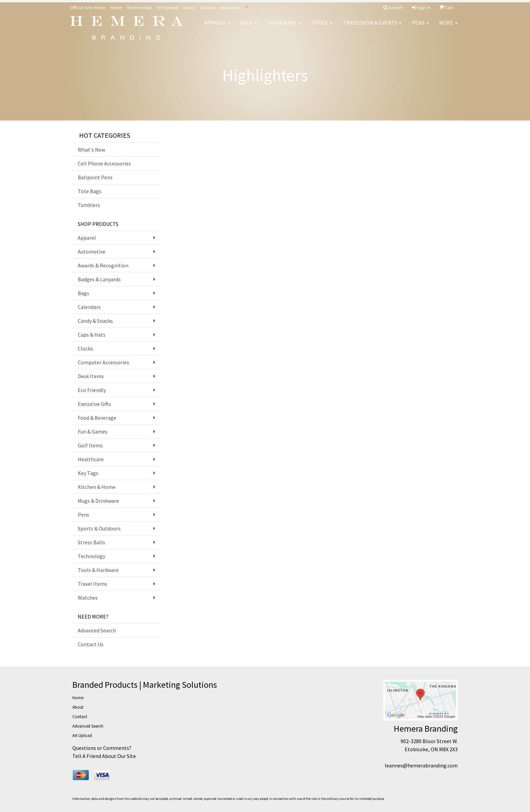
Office (322, 27)
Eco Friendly (92, 390)
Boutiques (231, 7)
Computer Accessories (103, 362)
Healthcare (91, 459)
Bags (249, 27)
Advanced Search (97, 630)
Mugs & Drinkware (98, 501)
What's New (91, 150)
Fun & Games (93, 431)
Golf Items (90, 445)
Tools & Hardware (98, 570)
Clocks (85, 348)
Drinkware (284, 27)
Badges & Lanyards (99, 279)
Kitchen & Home (97, 487)
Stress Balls (91, 542)
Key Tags (88, 473)
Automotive (92, 252)
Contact (208, 7)
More (448, 27)
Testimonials (139, 7)
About (189, 7)
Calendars (89, 307)
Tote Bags (90, 191)
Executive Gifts (94, 404)
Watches (88, 598)
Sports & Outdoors (99, 528)
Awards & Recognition (103, 265)
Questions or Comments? (102, 748)
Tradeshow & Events (372, 27)
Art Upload (167, 7)
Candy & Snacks (95, 321)
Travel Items (92, 584)
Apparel (217, 27)
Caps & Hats (92, 335)
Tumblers (89, 205)
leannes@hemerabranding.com (421, 765)
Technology (91, 556)
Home (116, 7)
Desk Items (91, 376)
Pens (420, 27)
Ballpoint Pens (95, 177)
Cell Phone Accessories (104, 163)
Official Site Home (88, 7)
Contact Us (91, 644)
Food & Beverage (97, 418)
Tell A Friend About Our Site (104, 756)
